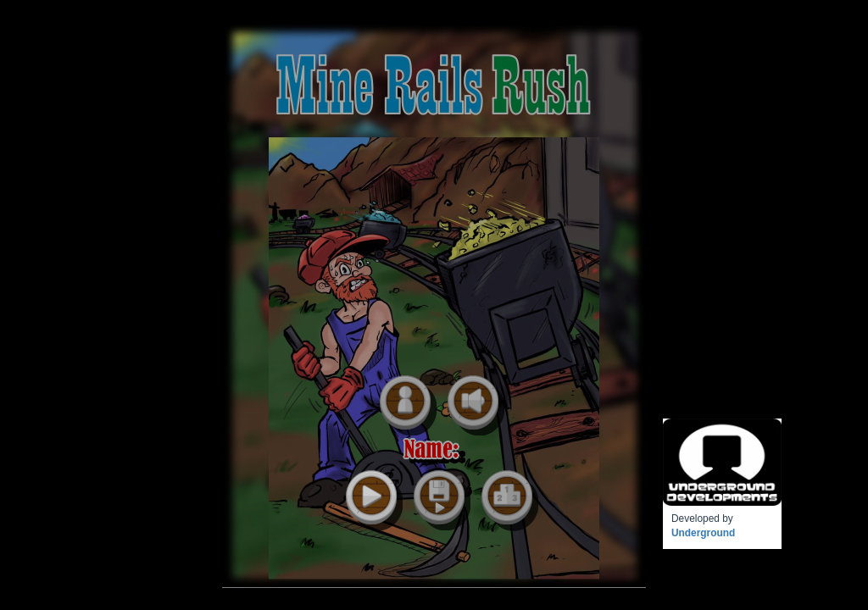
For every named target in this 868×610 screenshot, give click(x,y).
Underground (703, 533)
